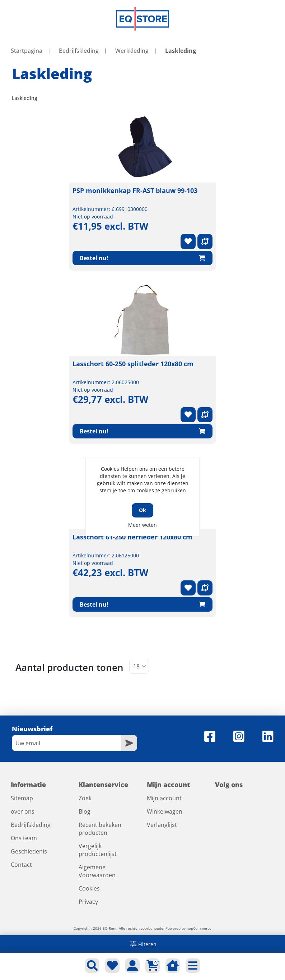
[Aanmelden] (67, 743)
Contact (21, 865)
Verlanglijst (162, 825)
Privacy (88, 902)
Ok (142, 510)
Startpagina (27, 51)
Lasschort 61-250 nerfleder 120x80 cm (132, 537)
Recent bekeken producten (100, 829)
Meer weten (142, 525)
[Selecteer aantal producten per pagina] (139, 666)
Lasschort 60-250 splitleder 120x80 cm (133, 364)
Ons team (24, 838)
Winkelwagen (165, 811)
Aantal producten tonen (69, 667)
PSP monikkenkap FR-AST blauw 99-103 (135, 190)
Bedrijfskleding (31, 825)
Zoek (85, 798)
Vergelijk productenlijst (98, 850)
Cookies (89, 888)
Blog (85, 811)
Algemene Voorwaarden (97, 871)
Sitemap (22, 798)
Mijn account (164, 798)
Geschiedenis (29, 851)
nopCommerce (199, 928)
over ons (23, 811)
